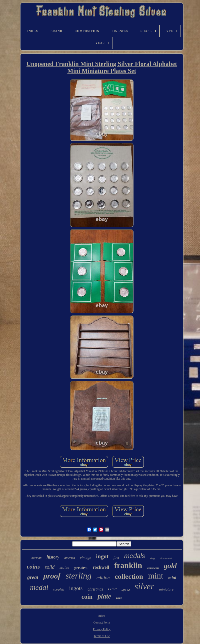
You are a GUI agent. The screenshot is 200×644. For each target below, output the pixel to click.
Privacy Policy (102, 629)
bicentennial (166, 558)
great (33, 577)
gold (170, 566)
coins (33, 567)
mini (172, 578)
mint (156, 576)
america (70, 558)
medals (135, 556)
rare (119, 598)
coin (87, 597)
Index (102, 616)
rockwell (101, 567)
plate (104, 596)
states (64, 567)
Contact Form (102, 623)
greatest (81, 568)
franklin (128, 565)
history (53, 557)
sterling (78, 576)
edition (103, 578)
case (112, 589)
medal (39, 587)
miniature (166, 589)
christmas (95, 589)
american (153, 568)
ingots (76, 588)
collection (129, 576)
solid (50, 567)
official (125, 590)
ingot (102, 556)
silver (144, 586)
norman (36, 558)
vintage (85, 558)
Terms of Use (102, 636)
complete (59, 590)
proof (52, 576)
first (116, 558)
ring (152, 558)
